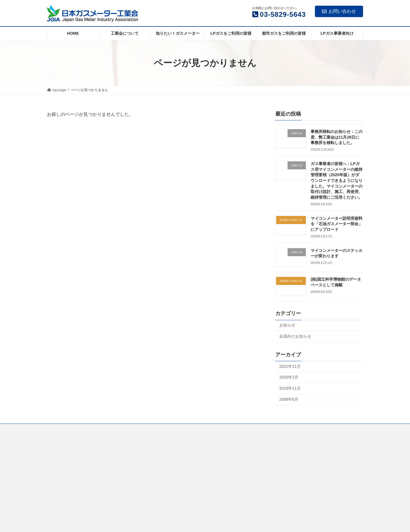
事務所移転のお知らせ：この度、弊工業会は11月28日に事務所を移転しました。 (337, 137)
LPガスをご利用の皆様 (175, 429)
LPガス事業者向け (267, 429)
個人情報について (306, 429)
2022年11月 (290, 366)
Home (57, 429)
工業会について (85, 429)
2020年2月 (289, 377)
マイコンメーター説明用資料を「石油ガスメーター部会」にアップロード (337, 224)
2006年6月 (289, 399)
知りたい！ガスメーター (127, 429)
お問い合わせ (339, 11)
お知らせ (287, 325)
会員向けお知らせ (295, 336)
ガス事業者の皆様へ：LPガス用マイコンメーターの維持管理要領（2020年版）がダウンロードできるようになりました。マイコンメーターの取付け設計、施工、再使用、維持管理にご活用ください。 (337, 180)
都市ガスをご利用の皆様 (223, 429)
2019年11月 (290, 388)
